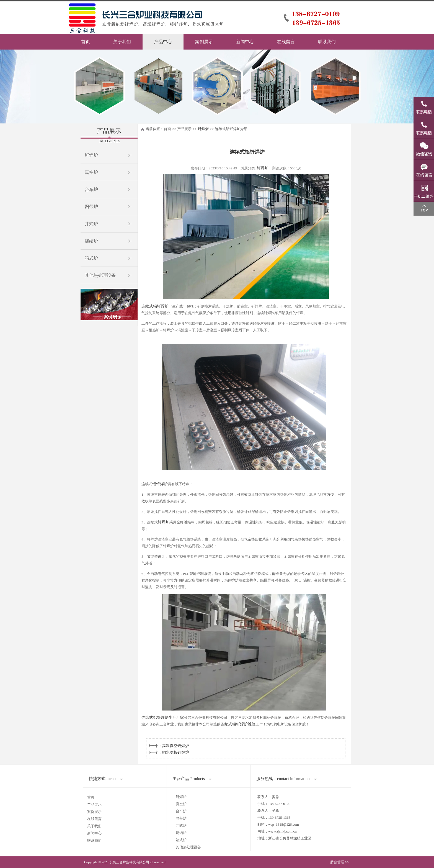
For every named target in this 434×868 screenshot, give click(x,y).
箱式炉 (91, 258)
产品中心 (163, 42)
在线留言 (286, 42)
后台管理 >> (340, 862)
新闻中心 (245, 42)
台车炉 (91, 189)
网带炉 (91, 207)
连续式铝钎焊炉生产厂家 (163, 718)
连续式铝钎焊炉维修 (238, 724)
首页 (86, 42)
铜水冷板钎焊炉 (175, 752)
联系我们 (327, 42)
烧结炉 (91, 241)
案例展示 (204, 42)
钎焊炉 (91, 155)
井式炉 (91, 224)
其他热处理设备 (100, 275)
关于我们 (122, 42)
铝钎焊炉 (160, 484)
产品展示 (94, 804)
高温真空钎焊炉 (175, 746)
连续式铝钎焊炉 (155, 306)
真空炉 (91, 172)
